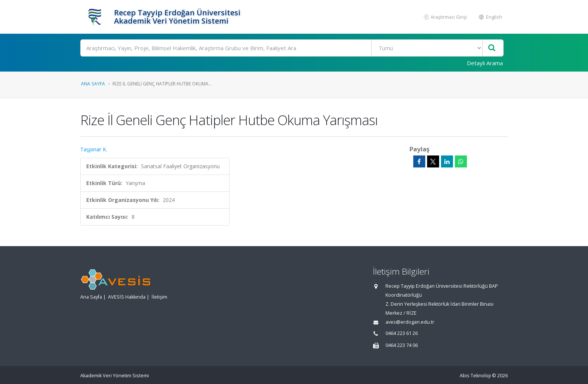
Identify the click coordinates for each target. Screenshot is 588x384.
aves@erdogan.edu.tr (410, 322)
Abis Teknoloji (475, 376)
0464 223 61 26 (402, 333)
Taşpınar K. (94, 149)
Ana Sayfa (93, 84)
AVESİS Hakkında (127, 297)
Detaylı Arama (485, 63)
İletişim (159, 297)
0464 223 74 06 (402, 345)
